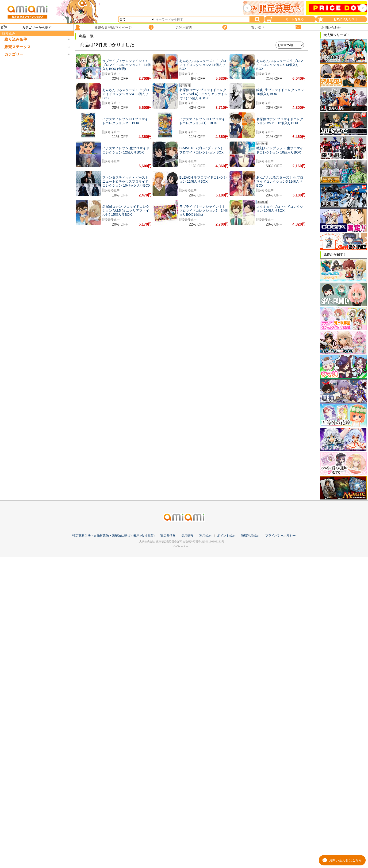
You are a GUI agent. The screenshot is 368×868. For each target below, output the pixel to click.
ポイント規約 (226, 536)
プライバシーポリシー (280, 536)
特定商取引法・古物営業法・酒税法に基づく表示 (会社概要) (113, 536)
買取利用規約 (250, 536)
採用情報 (187, 536)
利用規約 (205, 536)
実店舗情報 (168, 536)
